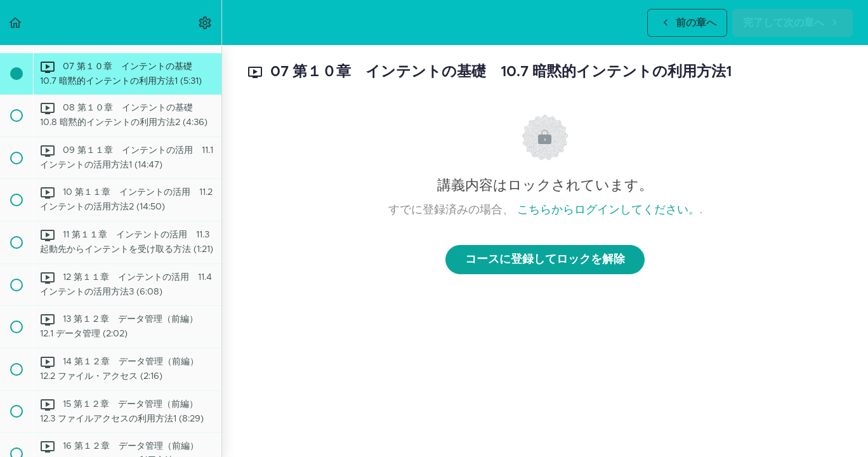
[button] (16, 23)
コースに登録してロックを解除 (545, 260)
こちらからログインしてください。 (608, 210)
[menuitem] (206, 23)
